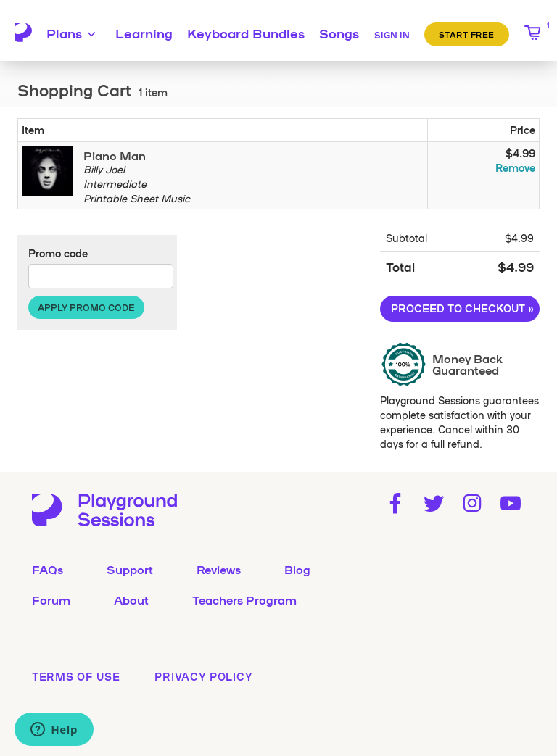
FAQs (48, 569)
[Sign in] (392, 33)
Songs (339, 33)
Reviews (219, 569)
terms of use (76, 676)
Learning (144, 33)
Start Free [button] (467, 34)
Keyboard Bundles (246, 33)
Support (130, 569)
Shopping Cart (74, 90)
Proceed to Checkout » (462, 308)
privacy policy (203, 676)
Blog (297, 569)
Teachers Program (244, 599)
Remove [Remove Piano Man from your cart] (515, 167)
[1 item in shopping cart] (533, 33)
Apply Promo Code (86, 307)
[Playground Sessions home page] (23, 33)
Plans (73, 33)
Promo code (58, 253)
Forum (51, 599)
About (131, 599)
